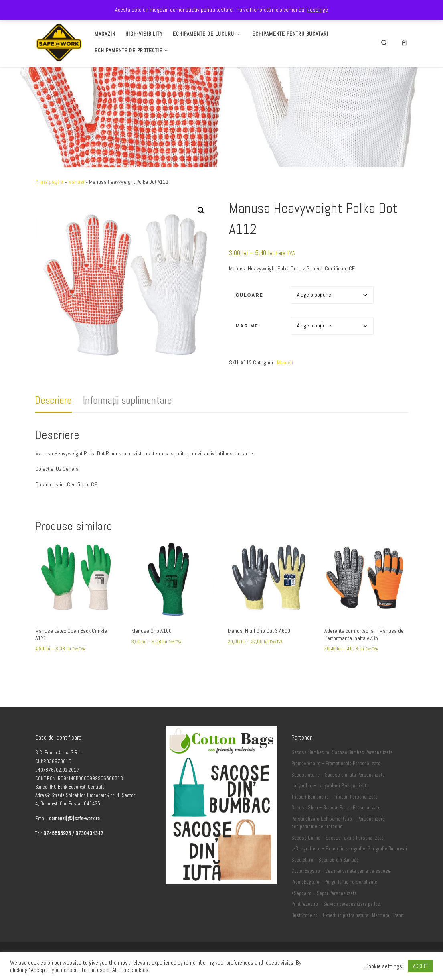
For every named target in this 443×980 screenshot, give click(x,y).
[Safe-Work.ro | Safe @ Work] (59, 41)
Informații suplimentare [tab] (127, 400)
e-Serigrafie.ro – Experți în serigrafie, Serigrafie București (349, 849)
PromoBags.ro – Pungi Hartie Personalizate (334, 882)
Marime (247, 326)
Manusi (76, 182)
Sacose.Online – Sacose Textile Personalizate (338, 838)
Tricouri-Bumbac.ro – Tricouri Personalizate (335, 797)
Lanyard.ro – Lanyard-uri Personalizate (330, 786)
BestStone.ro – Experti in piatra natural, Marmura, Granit (348, 915)
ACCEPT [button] (421, 966)
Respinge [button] (317, 10)
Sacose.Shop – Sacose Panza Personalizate (336, 808)
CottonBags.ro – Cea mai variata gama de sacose (341, 871)
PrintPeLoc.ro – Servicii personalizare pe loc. (336, 904)
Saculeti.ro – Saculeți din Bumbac (325, 860)
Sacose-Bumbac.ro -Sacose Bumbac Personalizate (342, 752)
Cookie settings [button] (384, 966)
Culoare (250, 295)
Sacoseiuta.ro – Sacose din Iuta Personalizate (338, 775)
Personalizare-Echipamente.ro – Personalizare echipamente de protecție (338, 823)
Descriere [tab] (54, 400)
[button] (201, 211)
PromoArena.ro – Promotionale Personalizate (336, 764)
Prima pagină (50, 182)
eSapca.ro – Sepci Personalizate (324, 893)
